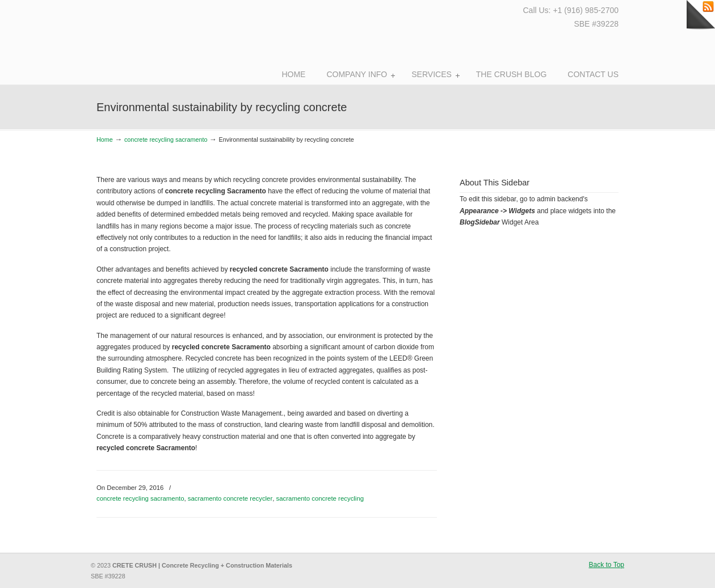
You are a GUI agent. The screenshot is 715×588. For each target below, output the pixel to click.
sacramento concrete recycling (320, 498)
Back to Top (607, 565)
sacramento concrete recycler (230, 498)
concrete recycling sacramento (166, 139)
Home (105, 139)
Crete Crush (158, 40)
